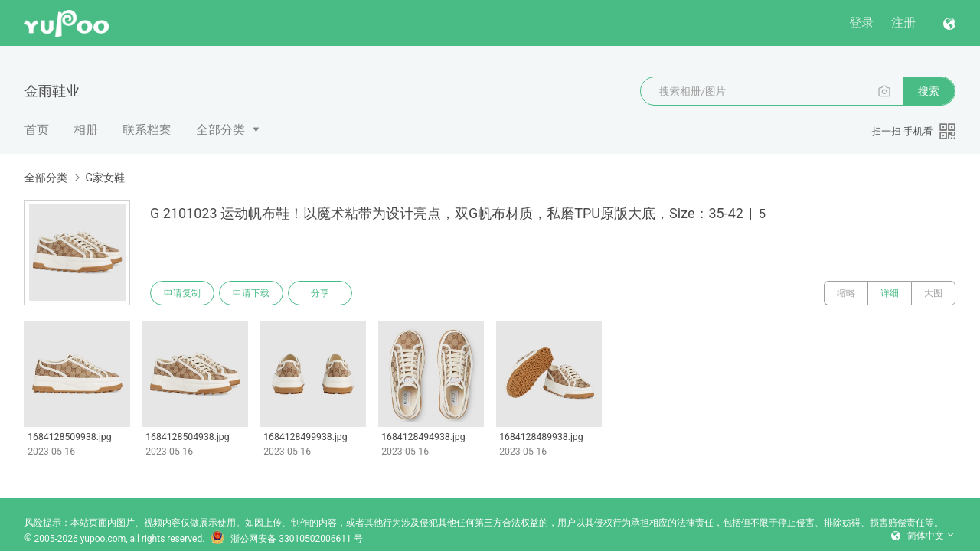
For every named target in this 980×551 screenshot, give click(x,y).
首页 (37, 130)
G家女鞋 (105, 178)
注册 (903, 23)
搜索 (929, 91)
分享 (320, 293)
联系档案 (147, 130)
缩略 (846, 293)
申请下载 (251, 293)
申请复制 (182, 293)
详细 (890, 293)
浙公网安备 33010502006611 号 (286, 539)
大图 (933, 293)
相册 (86, 130)
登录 (861, 23)
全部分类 (220, 130)
